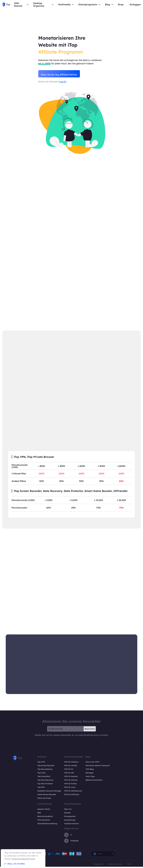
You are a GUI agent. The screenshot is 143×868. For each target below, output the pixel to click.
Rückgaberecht (99, 865)
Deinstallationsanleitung (47, 825)
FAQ (39, 814)
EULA (129, 865)
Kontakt (67, 814)
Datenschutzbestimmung (23, 859)
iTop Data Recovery (45, 781)
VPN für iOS (69, 774)
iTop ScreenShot (44, 778)
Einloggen (135, 5)
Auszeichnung (70, 821)
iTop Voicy (41, 774)
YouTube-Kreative (71, 825)
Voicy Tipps (90, 778)
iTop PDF (41, 789)
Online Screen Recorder (47, 796)
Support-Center (44, 810)
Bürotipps (90, 774)
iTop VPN (41, 763)
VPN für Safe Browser (73, 792)
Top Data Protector (45, 785)
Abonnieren (90, 730)
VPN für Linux (70, 789)
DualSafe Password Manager (49, 792)
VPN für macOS (70, 767)
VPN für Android (71, 778)
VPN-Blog (90, 770)
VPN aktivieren (44, 821)
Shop (121, 5)
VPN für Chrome (71, 781)
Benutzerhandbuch (45, 818)
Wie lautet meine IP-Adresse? (98, 767)
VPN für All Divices (72, 796)
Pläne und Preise (44, 799)
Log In (63, 82)
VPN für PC (69, 770)
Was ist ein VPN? (93, 763)
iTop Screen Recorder (46, 767)
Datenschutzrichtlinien (115, 865)
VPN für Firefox (70, 785)
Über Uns (68, 810)
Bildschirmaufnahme (94, 781)
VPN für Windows (71, 763)
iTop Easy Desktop (45, 770)
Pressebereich (70, 818)
